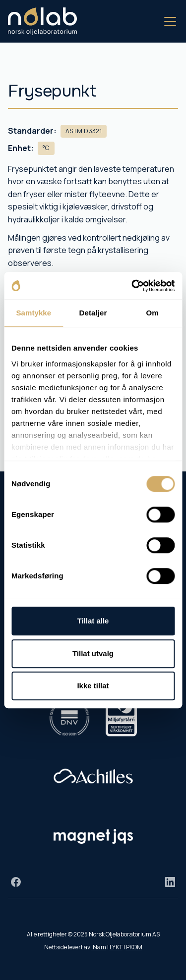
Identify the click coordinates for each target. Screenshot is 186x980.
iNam (99, 947)
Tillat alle (93, 621)
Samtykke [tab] (33, 313)
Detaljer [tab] (93, 313)
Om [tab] (153, 313)
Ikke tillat (93, 686)
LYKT (116, 947)
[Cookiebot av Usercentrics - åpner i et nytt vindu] (132, 286)
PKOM (134, 947)
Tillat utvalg (93, 653)
